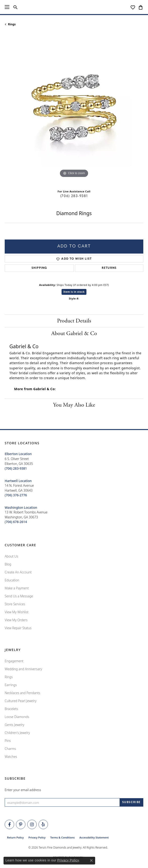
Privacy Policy (37, 837)
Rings (12, 24)
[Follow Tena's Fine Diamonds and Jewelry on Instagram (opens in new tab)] (32, 824)
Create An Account (18, 572)
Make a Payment (17, 588)
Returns (109, 268)
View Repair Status (18, 628)
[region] (74, 110)
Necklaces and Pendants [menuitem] (22, 693)
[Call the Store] (16, 468)
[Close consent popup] (91, 861)
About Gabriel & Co (74, 333)
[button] (15, 7)
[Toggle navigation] (7, 7)
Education (12, 580)
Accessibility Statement (94, 837)
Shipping (39, 268)
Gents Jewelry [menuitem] (14, 725)
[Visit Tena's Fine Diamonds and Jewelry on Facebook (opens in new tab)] (9, 824)
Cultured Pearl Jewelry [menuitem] (21, 701)
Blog (8, 564)
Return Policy (15, 837)
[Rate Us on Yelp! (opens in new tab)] (43, 824)
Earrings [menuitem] (11, 685)
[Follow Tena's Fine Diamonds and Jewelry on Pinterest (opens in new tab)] (21, 824)
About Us (11, 556)
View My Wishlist (17, 612)
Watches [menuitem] (11, 757)
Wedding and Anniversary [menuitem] (23, 669)
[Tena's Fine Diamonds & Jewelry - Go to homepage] (74, 7)
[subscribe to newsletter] (131, 802)
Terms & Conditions (62, 837)
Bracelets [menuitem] (11, 709)
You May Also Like (74, 405)
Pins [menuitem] (8, 741)
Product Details (74, 321)
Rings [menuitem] (9, 677)
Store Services (15, 604)
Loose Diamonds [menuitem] (17, 717)
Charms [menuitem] (10, 749)
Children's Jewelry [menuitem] (17, 733)
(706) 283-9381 (74, 196)
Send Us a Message (19, 596)
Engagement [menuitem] (14, 661)
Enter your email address (23, 790)
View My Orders (16, 620)
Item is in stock (74, 292)
